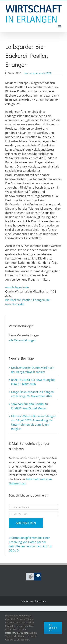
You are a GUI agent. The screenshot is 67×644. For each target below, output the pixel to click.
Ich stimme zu (53, 628)
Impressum (41, 601)
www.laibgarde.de (17, 287)
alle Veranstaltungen (23, 340)
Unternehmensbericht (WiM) (38, 73)
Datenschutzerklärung (17, 633)
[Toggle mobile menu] (60, 27)
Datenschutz (27, 601)
